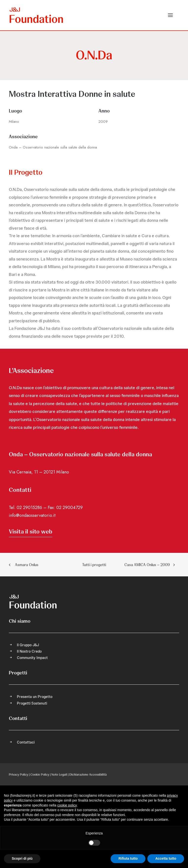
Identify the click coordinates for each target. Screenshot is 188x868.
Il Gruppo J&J (28, 645)
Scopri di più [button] (22, 858)
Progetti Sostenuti (32, 703)
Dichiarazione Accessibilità (88, 775)
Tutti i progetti (94, 565)
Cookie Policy (40, 775)
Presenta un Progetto (35, 697)
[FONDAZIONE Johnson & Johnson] (37, 15)
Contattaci (26, 742)
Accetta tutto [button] (166, 858)
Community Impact (32, 658)
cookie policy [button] (67, 805)
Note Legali (59, 775)
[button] (170, 15)
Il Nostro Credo (29, 651)
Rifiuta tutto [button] (128, 858)
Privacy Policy (18, 775)
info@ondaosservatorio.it (32, 515)
